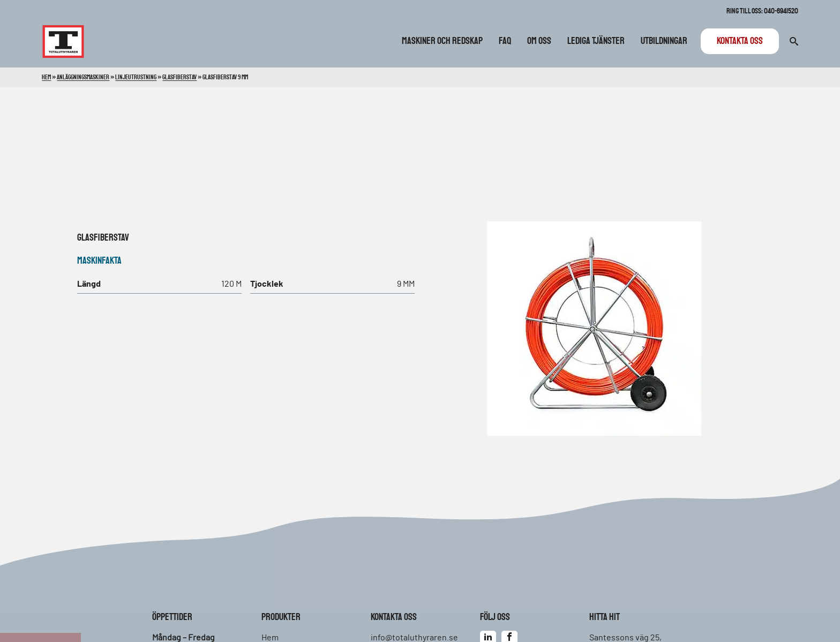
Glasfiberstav (103, 238)
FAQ (505, 41)
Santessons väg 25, (625, 638)
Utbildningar (664, 41)
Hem (46, 77)
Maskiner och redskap (442, 41)
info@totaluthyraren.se (414, 638)
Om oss (539, 41)
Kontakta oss (740, 41)
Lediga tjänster (596, 41)
